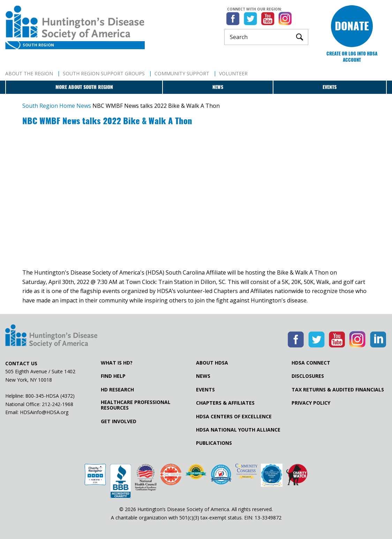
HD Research (117, 390)
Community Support (182, 73)
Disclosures (308, 376)
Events (330, 87)
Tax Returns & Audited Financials (338, 390)
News (218, 87)
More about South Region (84, 87)
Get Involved (119, 421)
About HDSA (212, 363)
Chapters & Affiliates (225, 403)
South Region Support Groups (104, 73)
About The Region (29, 73)
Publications (214, 443)
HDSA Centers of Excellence (234, 417)
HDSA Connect (311, 363)
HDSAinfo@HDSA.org (44, 412)
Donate (352, 26)
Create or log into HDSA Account (352, 57)
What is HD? (117, 363)
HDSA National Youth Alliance (238, 430)
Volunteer (233, 73)
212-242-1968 (58, 404)
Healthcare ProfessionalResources (136, 405)
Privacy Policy (311, 403)
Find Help (113, 376)
